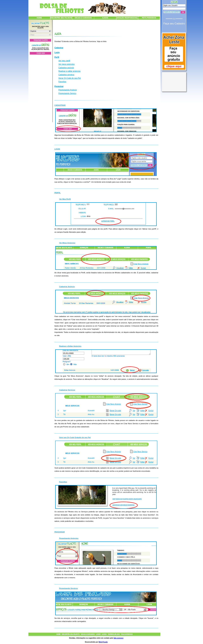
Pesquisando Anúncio (67, 90)
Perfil (57, 57)
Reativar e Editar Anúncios (70, 346)
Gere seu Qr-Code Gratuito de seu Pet (75, 437)
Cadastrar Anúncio (67, 287)
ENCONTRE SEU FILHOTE (61, 18)
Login (57, 52)
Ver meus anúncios (66, 64)
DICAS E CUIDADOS (83, 18)
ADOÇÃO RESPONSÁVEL (127, 18)
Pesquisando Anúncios (69, 538)
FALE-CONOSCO (127, 634)
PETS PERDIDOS (149, 18)
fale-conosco (118, 638)
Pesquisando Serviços (68, 588)
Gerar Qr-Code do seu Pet (70, 78)
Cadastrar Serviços (67, 390)
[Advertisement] (40, 88)
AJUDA (105, 18)
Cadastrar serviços (66, 75)
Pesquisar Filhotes (40, 40)
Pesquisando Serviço (67, 93)
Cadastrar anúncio (66, 68)
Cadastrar (59, 48)
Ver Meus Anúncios (67, 243)
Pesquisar (59, 86)
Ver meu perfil (64, 61)
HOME (39, 18)
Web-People (103, 642)
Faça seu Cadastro (174, 24)
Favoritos (62, 82)
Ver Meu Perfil (65, 199)
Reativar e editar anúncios (69, 71)
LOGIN (98, 634)
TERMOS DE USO (114, 634)
